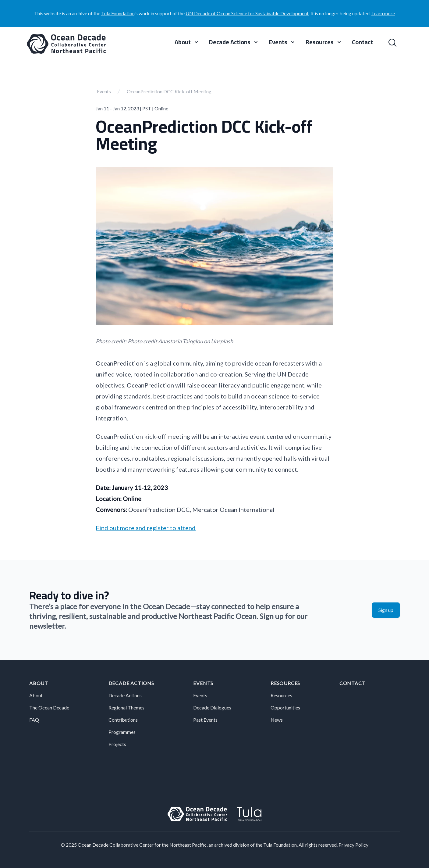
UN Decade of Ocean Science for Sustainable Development (247, 13)
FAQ (34, 720)
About (39, 683)
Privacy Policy (353, 845)
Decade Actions (131, 683)
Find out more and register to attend (146, 528)
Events (104, 91)
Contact (362, 43)
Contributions (123, 720)
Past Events (205, 720)
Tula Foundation (118, 13)
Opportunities (285, 707)
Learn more (383, 13)
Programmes (122, 732)
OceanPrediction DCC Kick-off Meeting (169, 91)
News (277, 720)
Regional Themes (126, 707)
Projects (117, 744)
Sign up (386, 610)
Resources (285, 683)
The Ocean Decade (49, 707)
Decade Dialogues (212, 707)
